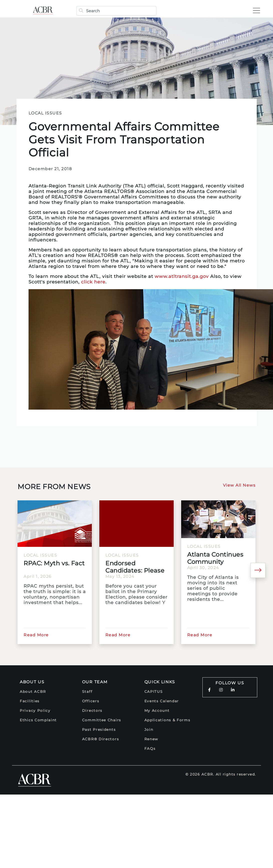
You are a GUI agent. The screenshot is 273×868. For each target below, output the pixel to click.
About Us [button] (32, 682)
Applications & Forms (167, 720)
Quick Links (160, 682)
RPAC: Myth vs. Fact (54, 563)
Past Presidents (99, 730)
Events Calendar (162, 701)
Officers (91, 701)
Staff (87, 692)
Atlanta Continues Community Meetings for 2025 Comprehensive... (215, 558)
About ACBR (33, 692)
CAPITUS (154, 692)
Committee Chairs (102, 720)
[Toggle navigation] (256, 10)
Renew (151, 739)
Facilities (30, 701)
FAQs (150, 749)
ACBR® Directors (101, 739)
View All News (239, 485)
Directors (92, 711)
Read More (36, 635)
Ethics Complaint (38, 720)
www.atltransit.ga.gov (182, 276)
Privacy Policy (35, 711)
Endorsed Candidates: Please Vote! (135, 567)
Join (149, 730)
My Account (157, 711)
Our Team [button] (95, 682)
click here (93, 282)
